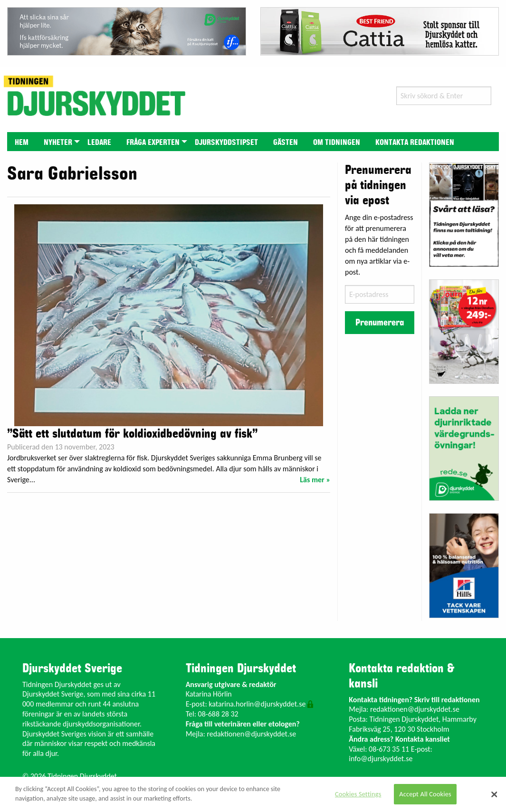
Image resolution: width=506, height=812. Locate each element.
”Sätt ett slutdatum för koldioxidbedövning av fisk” (132, 434)
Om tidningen (337, 143)
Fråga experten (153, 143)
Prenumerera (380, 323)
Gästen (286, 143)
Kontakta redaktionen (415, 143)
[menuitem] (22, 141)
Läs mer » (315, 480)
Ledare (99, 143)
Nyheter (58, 143)
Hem (22, 143)
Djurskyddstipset (226, 143)
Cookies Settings (358, 794)
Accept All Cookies (425, 794)
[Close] (494, 794)
